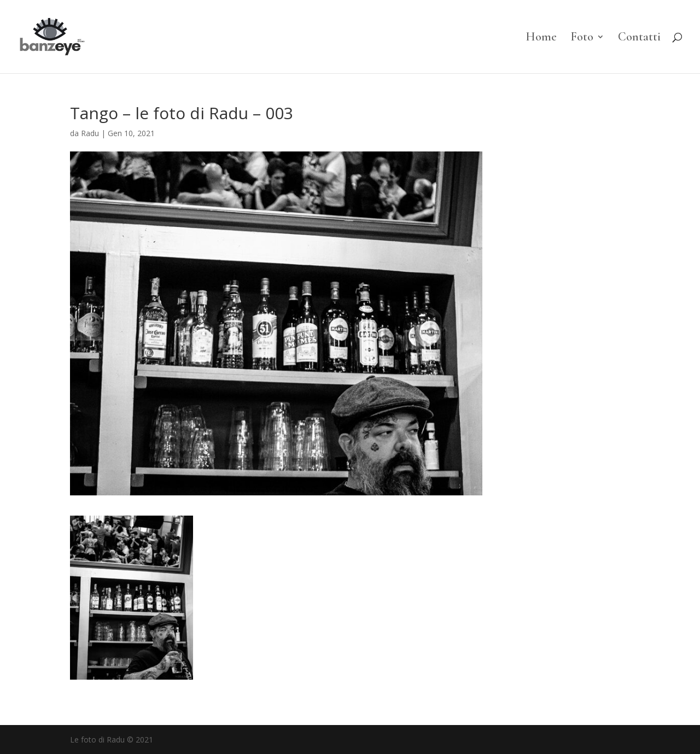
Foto (582, 38)
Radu (90, 133)
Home (541, 38)
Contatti (639, 38)
